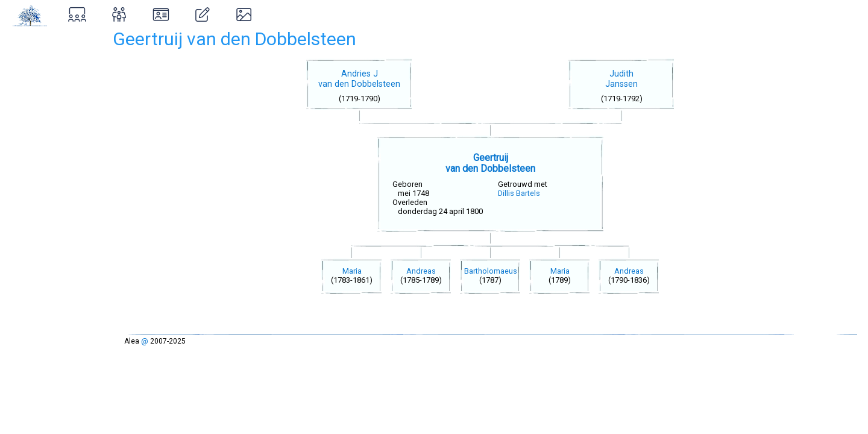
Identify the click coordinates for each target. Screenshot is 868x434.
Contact (29, 171)
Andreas (425, 271)
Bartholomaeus (495, 271)
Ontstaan (31, 120)
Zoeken (28, 68)
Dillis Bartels (523, 193)
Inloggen (39, 146)
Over (21, 94)
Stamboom (36, 42)
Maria (356, 271)
